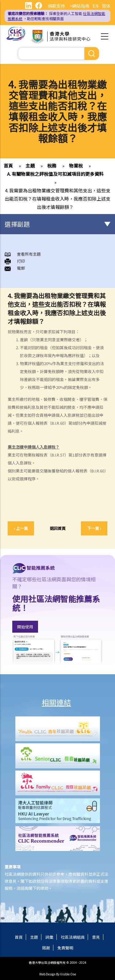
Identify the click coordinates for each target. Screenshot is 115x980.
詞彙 (49, 937)
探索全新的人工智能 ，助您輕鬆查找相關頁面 (56, 16)
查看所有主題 (29, 254)
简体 (106, 6)
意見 (96, 937)
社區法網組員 (73, 937)
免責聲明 (65, 948)
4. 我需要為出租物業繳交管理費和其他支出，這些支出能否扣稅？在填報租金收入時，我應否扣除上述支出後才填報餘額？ (57, 199)
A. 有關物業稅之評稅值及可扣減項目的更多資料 (55, 174)
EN (96, 6)
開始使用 (25, 627)
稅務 (52, 166)
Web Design (47, 974)
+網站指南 (79, 6)
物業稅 (76, 166)
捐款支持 (56, 6)
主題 (30, 166)
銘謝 (46, 948)
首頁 (8, 166)
